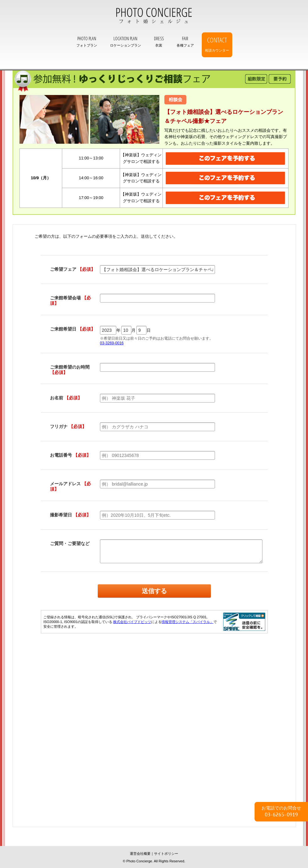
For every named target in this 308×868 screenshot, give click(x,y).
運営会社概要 (140, 854)
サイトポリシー (166, 854)
